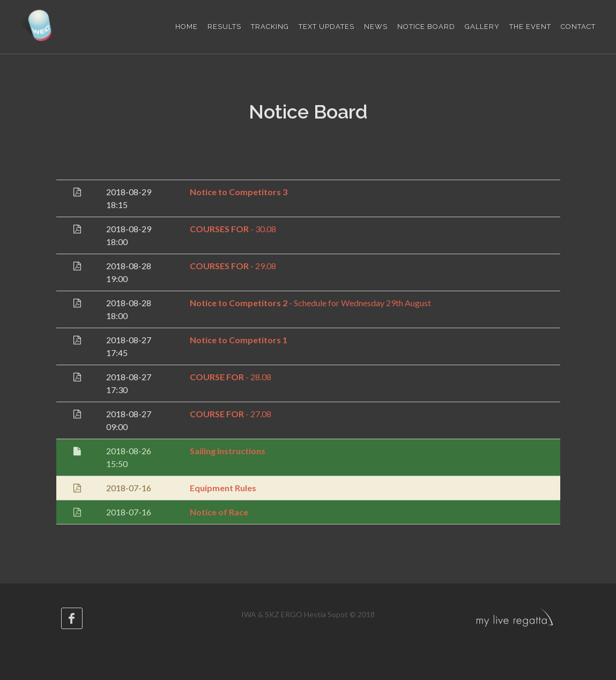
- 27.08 (231, 414)
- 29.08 (233, 266)
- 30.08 (233, 229)
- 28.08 (231, 377)
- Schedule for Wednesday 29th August (310, 303)
